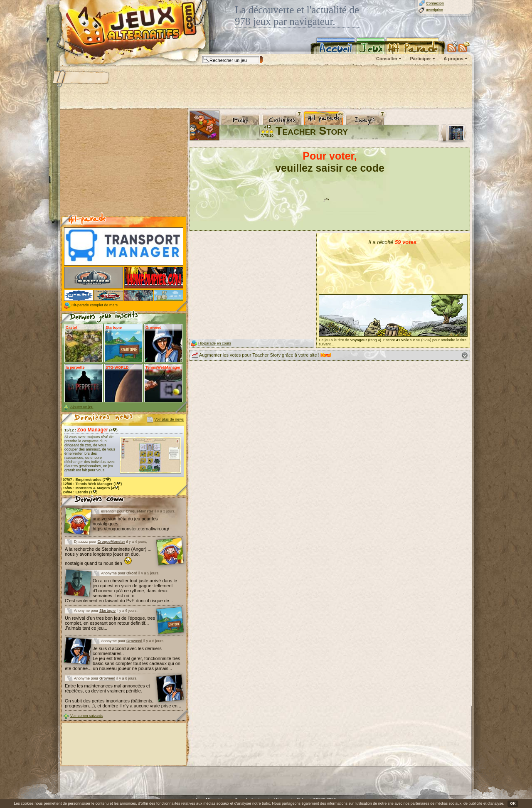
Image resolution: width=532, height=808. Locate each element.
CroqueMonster (139, 511)
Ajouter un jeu (82, 407)
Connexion (435, 3)
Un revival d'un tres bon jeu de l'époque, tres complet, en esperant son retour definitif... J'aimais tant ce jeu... (110, 623)
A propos (453, 59)
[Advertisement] (266, 87)
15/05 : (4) (91, 488)
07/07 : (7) (87, 480)
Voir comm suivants (86, 716)
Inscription (435, 10)
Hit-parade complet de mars (95, 305)
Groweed (134, 641)
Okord (132, 573)
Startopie (107, 611)
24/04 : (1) (80, 492)
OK (513, 803)
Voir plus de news (169, 419)
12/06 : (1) (92, 484)
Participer (420, 59)
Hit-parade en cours (215, 343)
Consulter (387, 59)
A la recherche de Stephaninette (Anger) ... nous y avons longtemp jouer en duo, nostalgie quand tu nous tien (108, 556)
